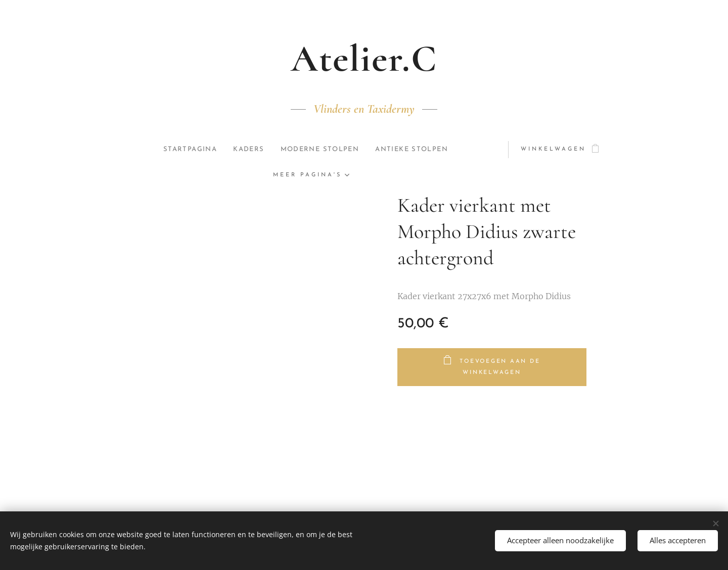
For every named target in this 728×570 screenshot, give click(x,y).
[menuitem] (187, 150)
